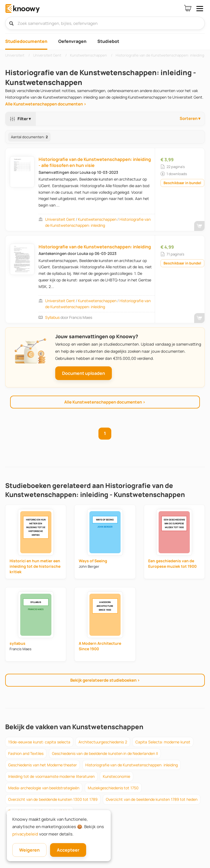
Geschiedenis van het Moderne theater (43, 765)
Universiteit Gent (60, 219)
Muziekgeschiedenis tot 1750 (113, 788)
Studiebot (108, 41)
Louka (85, 172)
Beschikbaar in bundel (182, 183)
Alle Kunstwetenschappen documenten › (46, 104)
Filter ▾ (20, 119)
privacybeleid (25, 834)
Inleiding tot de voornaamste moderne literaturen (51, 776)
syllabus (53, 317)
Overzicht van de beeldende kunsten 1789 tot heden (152, 799)
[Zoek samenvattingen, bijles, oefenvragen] (105, 23)
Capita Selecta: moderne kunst (163, 742)
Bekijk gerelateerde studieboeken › (105, 680)
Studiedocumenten (26, 41)
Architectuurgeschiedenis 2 (103, 742)
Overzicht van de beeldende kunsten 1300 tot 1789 (53, 799)
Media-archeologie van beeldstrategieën (44, 788)
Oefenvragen (72, 41)
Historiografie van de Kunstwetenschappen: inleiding (95, 247)
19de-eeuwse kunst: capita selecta (39, 742)
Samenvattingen (54, 172)
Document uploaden (84, 373)
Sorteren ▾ (190, 118)
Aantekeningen (53, 253)
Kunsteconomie (116, 776)
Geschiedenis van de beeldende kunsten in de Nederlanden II (105, 753)
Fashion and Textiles (26, 753)
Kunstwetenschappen (97, 219)
